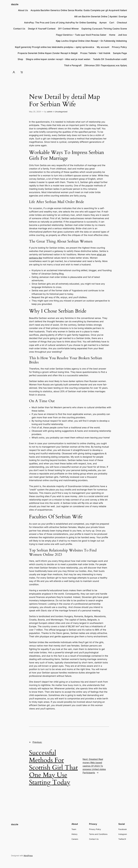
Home (112, 35)
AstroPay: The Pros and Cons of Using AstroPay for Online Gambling (60, 23)
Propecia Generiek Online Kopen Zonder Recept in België (48, 53)
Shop (20, 59)
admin (50, 112)
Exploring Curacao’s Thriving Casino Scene (104, 29)
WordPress (28, 856)
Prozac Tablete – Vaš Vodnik (95, 53)
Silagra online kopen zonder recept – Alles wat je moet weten (58, 59)
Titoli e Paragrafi (73, 65)
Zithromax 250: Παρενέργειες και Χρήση (106, 65)
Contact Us (19, 29)
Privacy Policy (119, 47)
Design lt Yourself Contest (42, 29)
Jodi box (122, 35)
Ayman (103, 23)
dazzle (15, 4)
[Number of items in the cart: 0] (22, 72)
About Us (23, 10)
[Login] (14, 72)
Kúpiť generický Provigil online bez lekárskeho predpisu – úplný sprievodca (55, 47)
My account (103, 47)
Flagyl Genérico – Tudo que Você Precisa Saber (81, 35)
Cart (112, 23)
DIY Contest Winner (68, 29)
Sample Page (120, 53)
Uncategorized (61, 112)
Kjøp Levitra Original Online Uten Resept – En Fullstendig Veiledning (91, 41)
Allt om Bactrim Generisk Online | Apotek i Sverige (101, 17)
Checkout (122, 23)
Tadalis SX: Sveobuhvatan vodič (110, 59)
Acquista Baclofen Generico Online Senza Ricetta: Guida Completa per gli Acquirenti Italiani (79, 10)
